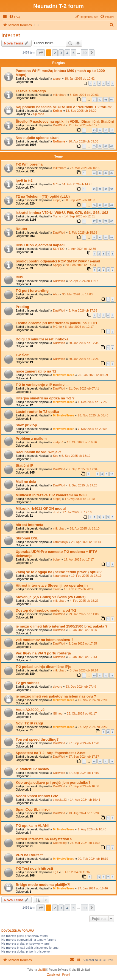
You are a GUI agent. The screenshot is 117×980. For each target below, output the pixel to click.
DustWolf (59, 125)
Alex (56, 294)
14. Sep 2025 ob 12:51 (80, 216)
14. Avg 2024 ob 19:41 (85, 800)
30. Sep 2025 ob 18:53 (80, 200)
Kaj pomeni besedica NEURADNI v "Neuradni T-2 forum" (64, 107)
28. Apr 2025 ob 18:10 (85, 528)
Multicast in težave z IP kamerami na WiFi (51, 495)
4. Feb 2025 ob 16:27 (84, 601)
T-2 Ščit (22, 355)
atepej (57, 79)
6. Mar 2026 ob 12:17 (80, 327)
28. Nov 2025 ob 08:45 (93, 415)
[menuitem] (15, 17)
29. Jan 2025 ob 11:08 (83, 614)
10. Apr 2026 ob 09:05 (83, 141)
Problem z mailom (31, 439)
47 (112, 237)
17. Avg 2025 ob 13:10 (80, 499)
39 (94, 205)
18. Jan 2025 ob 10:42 (80, 79)
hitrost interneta (29, 525)
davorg (58, 687)
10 (112, 474)
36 (112, 173)
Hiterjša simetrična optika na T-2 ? (45, 398)
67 (106, 146)
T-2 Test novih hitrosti (34, 868)
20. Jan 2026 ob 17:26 (83, 359)
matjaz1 (58, 442)
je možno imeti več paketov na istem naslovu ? (56, 696)
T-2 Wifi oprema (29, 164)
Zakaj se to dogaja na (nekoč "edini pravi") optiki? (59, 572)
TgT (56, 872)
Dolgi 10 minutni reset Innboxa (42, 339)
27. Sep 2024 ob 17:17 (84, 757)
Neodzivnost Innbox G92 (37, 796)
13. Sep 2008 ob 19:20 (81, 111)
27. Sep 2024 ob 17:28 (84, 743)
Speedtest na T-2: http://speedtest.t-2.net (51, 753)
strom (57, 589)
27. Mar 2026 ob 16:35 (85, 168)
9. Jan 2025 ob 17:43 (83, 657)
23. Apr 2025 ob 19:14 (86, 542)
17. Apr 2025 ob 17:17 (79, 559)
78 (100, 221)
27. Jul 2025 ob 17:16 (77, 512)
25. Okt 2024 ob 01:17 (82, 713)
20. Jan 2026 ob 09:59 (93, 375)
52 (112, 189)
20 (106, 761)
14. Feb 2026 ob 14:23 (77, 184)
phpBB (42, 970)
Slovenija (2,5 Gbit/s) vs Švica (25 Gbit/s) (51, 597)
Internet (11, 35)
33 (94, 173)
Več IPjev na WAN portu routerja (43, 653)
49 (94, 189)
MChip (57, 327)
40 (100, 205)
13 (94, 130)
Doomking (60, 843)
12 (106, 675)
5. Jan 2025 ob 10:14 (84, 670)
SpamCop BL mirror (33, 809)
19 (100, 761)
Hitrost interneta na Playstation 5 (44, 839)
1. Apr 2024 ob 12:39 (82, 249)
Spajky (58, 265)
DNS (19, 277)
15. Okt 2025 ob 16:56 (82, 442)
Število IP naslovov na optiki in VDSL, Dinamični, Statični (65, 121)
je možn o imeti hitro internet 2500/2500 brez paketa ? (62, 626)
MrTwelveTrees (64, 375)
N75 (56, 184)
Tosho (57, 216)
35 (106, 173)
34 (100, 173)
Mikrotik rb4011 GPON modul (41, 509)
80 (112, 221)
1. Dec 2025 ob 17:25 (92, 402)
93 (106, 100)
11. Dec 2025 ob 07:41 (84, 388)
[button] (41, 53)
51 (106, 189)
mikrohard (60, 95)
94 (112, 100)
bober (57, 559)
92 (100, 100)
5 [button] (73, 53)
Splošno (39, 114)
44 (94, 237)
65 (94, 146)
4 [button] (67, 53)
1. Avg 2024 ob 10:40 (92, 829)
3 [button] (61, 53)
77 (94, 221)
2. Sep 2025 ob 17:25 (83, 485)
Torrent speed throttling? (37, 739)
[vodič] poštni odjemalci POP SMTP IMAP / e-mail (58, 261)
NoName (59, 141)
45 (100, 237)
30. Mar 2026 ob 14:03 (77, 294)
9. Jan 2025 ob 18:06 (83, 630)
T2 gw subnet (27, 683)
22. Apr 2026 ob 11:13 (83, 281)
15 (106, 130)
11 (100, 675)
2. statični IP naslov (32, 769)
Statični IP (24, 465)
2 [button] (55, 53)
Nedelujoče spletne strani (38, 138)
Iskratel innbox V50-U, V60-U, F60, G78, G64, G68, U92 (62, 213)
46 (106, 237)
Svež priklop (26, 425)
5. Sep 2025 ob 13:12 (76, 456)
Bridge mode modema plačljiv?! (43, 885)
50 (100, 189)
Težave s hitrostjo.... (33, 91)
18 (94, 761)
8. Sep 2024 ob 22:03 (84, 95)
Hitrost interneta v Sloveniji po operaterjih (52, 585)
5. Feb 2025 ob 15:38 (83, 233)
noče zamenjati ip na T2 (36, 371)
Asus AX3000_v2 (30, 710)
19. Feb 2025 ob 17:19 (86, 576)
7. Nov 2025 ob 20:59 (92, 429)
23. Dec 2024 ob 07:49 (81, 687)
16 (112, 130)
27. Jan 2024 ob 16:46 (93, 888)
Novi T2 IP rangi (29, 723)
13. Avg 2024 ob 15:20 (83, 813)
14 (100, 130)
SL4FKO (59, 249)
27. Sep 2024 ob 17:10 (84, 773)
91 (94, 100)
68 (112, 146)
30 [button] (84, 53)
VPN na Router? (29, 855)
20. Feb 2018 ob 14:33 (81, 265)
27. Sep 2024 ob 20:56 (93, 727)
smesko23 (60, 800)
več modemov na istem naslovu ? (44, 640)
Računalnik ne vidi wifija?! (38, 452)
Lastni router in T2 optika (37, 412)
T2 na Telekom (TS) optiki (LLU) (43, 196)
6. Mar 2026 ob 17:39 (83, 310)
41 (106, 205)
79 (106, 221)
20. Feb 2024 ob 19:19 (93, 859)
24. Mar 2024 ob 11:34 (85, 843)
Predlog (22, 307)
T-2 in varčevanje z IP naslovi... (42, 385)
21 (112, 761)
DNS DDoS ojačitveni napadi (40, 245)
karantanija (60, 542)
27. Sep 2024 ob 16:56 (84, 786)
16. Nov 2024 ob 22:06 (93, 700)
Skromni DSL (27, 538)
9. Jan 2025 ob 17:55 (83, 643)
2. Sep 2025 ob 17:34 (83, 469)
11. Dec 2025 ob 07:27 (84, 125)
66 (100, 146)
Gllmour (58, 713)
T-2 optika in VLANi (32, 826)
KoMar (58, 111)
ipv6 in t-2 (24, 180)
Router (22, 229)
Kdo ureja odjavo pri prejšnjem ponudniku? (53, 782)
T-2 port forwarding (32, 291)
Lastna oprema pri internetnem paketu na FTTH (56, 323)
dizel (56, 512)
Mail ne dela (26, 482)
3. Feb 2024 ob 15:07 (76, 872)
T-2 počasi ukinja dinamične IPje (43, 667)
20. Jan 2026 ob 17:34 (83, 343)
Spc (56, 456)
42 (112, 205)
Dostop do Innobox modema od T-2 (46, 610)
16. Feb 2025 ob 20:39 (79, 589)
